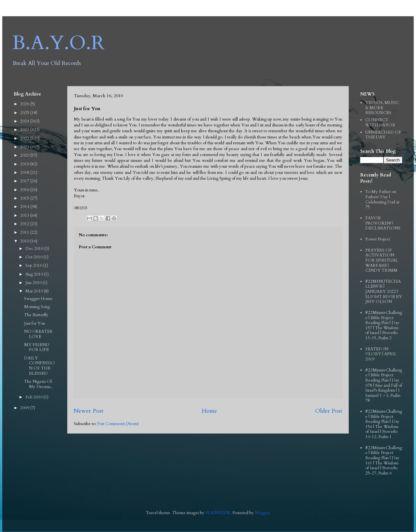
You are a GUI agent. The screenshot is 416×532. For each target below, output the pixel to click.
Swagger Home (38, 299)
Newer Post (89, 411)
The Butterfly (36, 315)
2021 (25, 147)
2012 (25, 224)
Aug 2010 (35, 274)
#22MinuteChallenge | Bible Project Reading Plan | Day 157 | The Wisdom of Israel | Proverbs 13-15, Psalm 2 (384, 325)
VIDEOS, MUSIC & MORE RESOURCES (382, 108)
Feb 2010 (34, 397)
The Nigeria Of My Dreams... (39, 384)
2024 (25, 121)
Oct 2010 (34, 257)
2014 (25, 207)
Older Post (329, 411)
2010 (25, 241)
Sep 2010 (34, 266)
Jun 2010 (34, 283)
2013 (25, 215)
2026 (25, 104)
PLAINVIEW (218, 513)
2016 (25, 190)
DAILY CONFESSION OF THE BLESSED (39, 366)
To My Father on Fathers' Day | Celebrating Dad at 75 (382, 199)
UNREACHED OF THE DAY (383, 135)
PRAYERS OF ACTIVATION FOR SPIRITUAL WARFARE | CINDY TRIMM (382, 260)
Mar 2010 (35, 291)
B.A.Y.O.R (58, 43)
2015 (25, 198)
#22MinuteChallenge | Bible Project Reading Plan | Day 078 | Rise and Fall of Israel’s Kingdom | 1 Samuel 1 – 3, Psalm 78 (384, 385)
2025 (25, 113)
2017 (25, 181)
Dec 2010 (35, 249)
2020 (25, 155)
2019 (25, 164)
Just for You (35, 323)
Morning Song (37, 307)
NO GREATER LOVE (38, 334)
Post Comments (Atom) (118, 424)
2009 (25, 408)
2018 (25, 173)
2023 (25, 130)
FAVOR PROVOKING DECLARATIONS (383, 223)
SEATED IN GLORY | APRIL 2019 (381, 354)
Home (209, 411)
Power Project (378, 239)
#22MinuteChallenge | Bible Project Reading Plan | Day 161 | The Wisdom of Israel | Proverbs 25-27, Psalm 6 (384, 461)
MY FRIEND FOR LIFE (37, 347)
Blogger (262, 513)
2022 (25, 138)
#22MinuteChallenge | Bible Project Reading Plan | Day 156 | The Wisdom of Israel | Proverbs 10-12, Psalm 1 (384, 424)
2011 (25, 232)
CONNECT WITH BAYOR (380, 123)
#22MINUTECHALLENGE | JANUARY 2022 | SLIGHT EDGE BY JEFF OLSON (384, 292)
